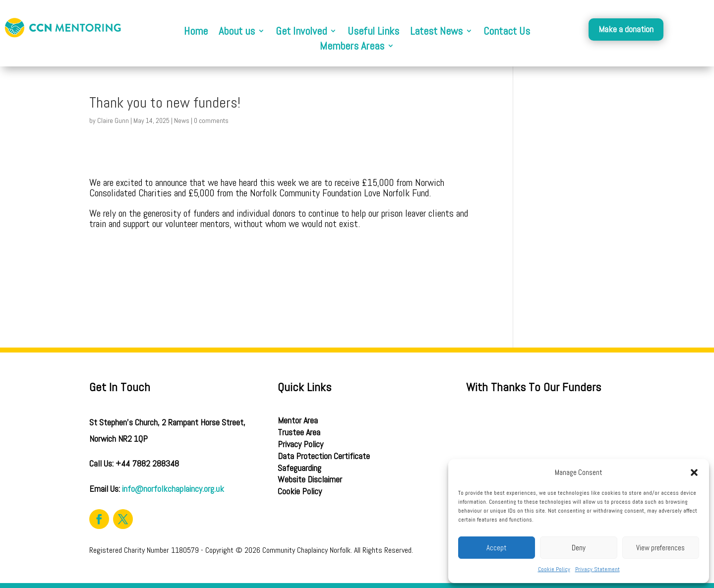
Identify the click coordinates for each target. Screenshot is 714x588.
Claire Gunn (113, 120)
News (182, 120)
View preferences (660, 548)
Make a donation (626, 29)
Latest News (436, 32)
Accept (497, 548)
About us (237, 32)
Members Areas (352, 47)
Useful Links (373, 32)
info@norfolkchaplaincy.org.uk (173, 489)
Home (196, 32)
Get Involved (301, 32)
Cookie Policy (554, 569)
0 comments (211, 120)
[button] (694, 472)
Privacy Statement (597, 569)
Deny (579, 548)
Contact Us (507, 32)
